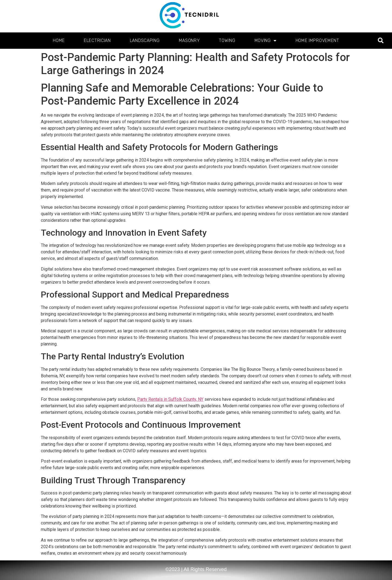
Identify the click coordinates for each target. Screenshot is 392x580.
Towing (227, 40)
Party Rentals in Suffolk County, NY (170, 399)
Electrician (97, 40)
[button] (381, 41)
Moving (266, 41)
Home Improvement (317, 40)
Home (59, 40)
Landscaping (145, 40)
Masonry (189, 40)
